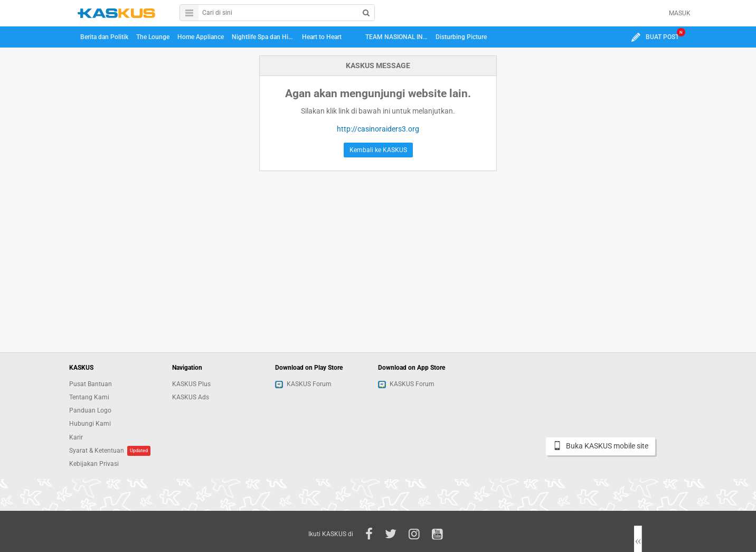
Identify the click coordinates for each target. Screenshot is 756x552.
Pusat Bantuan (91, 384)
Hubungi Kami (90, 424)
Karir (76, 437)
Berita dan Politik (104, 37)
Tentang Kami (89, 397)
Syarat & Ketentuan (97, 451)
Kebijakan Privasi (94, 464)
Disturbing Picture (461, 37)
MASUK (680, 13)
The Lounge (153, 37)
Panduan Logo (90, 410)
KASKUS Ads (191, 397)
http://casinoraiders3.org (378, 129)
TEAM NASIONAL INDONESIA (398, 37)
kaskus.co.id (116, 13)
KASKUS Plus (191, 384)
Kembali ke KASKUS (378, 150)
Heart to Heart (322, 37)
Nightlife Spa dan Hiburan (264, 37)
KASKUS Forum (303, 384)
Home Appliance (201, 37)
